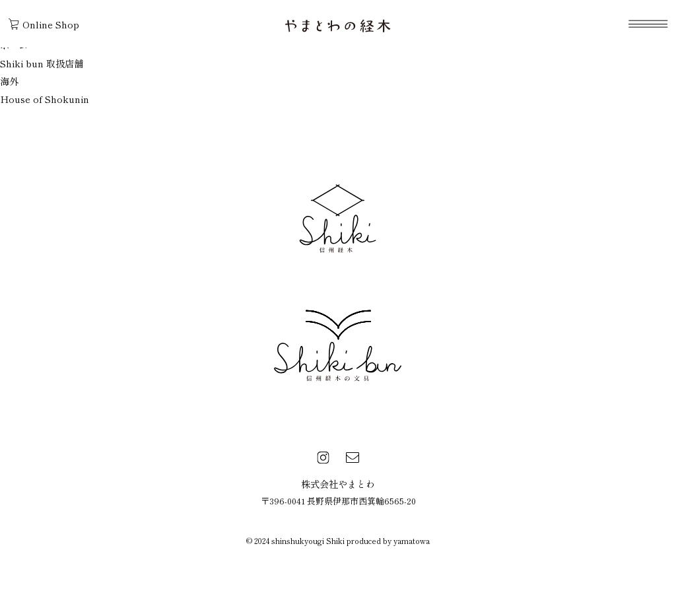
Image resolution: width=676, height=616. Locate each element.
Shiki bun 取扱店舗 (42, 63)
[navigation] (648, 24)
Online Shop (44, 24)
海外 (9, 81)
